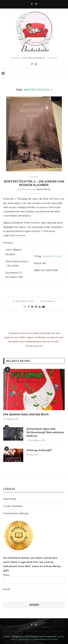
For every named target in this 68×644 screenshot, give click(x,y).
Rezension (34, 177)
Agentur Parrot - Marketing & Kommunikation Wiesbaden (38, 638)
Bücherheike (44, 189)
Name (34, 579)
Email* (34, 593)
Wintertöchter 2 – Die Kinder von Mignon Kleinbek (34, 183)
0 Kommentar (48, 301)
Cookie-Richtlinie (13, 506)
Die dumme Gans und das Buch (26, 414)
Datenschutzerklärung (16, 513)
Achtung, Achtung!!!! (39, 450)
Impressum (10, 499)
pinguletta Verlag (52, 256)
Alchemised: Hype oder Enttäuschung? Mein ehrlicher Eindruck (45, 432)
